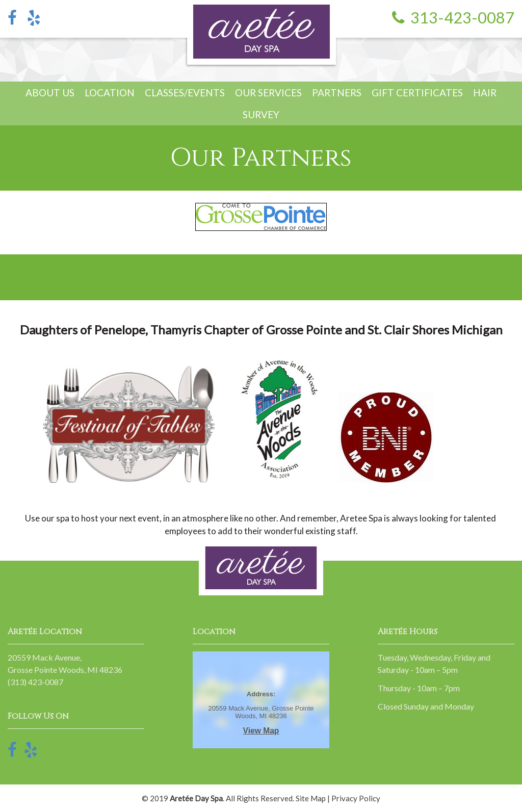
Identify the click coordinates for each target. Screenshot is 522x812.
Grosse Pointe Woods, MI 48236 (65, 670)
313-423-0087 (462, 17)
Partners (337, 93)
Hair (485, 93)
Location (110, 93)
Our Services (268, 93)
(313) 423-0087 (35, 682)
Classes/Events (185, 93)
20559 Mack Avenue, (45, 657)
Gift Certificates (417, 93)
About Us (50, 93)
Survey (261, 114)
